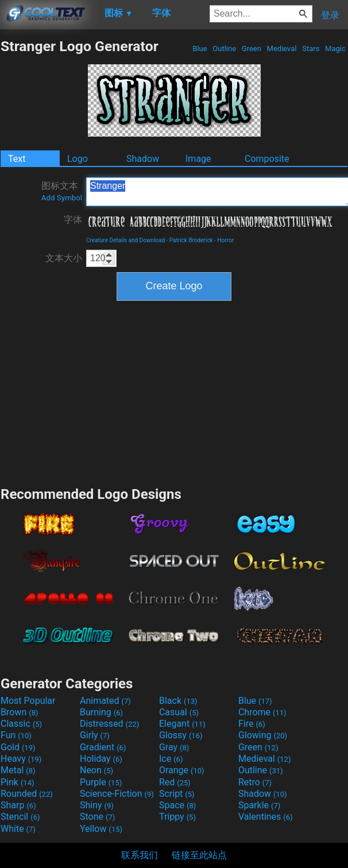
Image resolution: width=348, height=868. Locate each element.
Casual (179, 712)
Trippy (177, 817)
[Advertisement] (174, 392)
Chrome (262, 712)
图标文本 (62, 191)
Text (17, 159)
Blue (200, 49)
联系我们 (140, 855)
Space (177, 805)
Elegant (182, 724)
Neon (96, 770)
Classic (21, 724)
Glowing (263, 735)
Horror (225, 240)
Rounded (27, 794)
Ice (171, 759)
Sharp (18, 805)
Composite (267, 159)
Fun (16, 735)
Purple (101, 782)
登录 (330, 15)
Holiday (101, 759)
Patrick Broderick (191, 240)
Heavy (21, 759)
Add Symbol (62, 198)
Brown (19, 712)
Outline (224, 49)
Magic (335, 49)
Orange (182, 770)
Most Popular (28, 701)
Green (252, 49)
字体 (73, 220)
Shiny (97, 805)
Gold (18, 747)
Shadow (143, 159)
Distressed (109, 724)
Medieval (281, 49)
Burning (101, 712)
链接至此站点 (199, 855)
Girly (95, 735)
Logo (78, 159)
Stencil (20, 817)
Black (178, 701)
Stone (97, 817)
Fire (252, 724)
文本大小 (64, 258)
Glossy (181, 735)
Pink (18, 782)
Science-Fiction (117, 794)
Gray (174, 747)
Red (175, 782)
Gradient (103, 747)
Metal (18, 770)
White (18, 829)
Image (198, 159)
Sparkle (259, 805)
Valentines (266, 817)
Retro (255, 782)
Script (177, 794)
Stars (311, 49)
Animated (105, 701)
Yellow (101, 829)
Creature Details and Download (125, 240)
